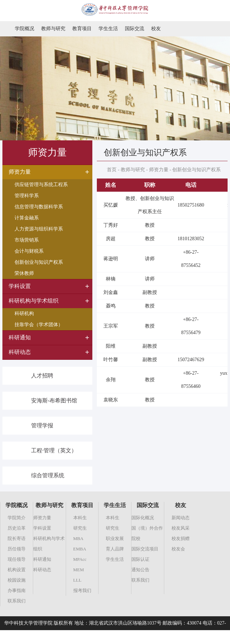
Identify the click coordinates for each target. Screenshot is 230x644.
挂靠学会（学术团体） (39, 325)
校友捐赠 (181, 538)
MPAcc (80, 559)
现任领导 (17, 559)
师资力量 (159, 170)
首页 (112, 170)
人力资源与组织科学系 (39, 229)
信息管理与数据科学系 (39, 207)
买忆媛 (111, 205)
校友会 (178, 549)
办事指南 (17, 590)
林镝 (111, 279)
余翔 (111, 380)
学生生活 (108, 29)
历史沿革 (17, 528)
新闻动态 (181, 518)
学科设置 (42, 528)
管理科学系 (27, 196)
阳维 (111, 346)
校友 (156, 29)
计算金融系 (27, 218)
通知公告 (140, 570)
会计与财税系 (29, 251)
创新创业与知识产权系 (39, 262)
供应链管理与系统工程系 (41, 185)
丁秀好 (111, 225)
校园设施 (17, 580)
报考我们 (82, 590)
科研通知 (42, 559)
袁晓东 (111, 400)
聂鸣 (111, 306)
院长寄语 (17, 538)
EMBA (80, 549)
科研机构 (24, 314)
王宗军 (111, 326)
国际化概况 (143, 518)
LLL (77, 580)
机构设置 (17, 570)
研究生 (80, 528)
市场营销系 (27, 240)
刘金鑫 (111, 292)
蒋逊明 (111, 259)
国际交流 (135, 29)
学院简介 (17, 518)
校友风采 (181, 528)
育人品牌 (115, 549)
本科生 (80, 518)
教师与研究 (53, 29)
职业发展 (115, 538)
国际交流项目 (145, 549)
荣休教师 (24, 273)
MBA (79, 538)
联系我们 (17, 601)
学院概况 (25, 29)
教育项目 (82, 29)
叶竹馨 (111, 360)
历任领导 (17, 549)
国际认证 (140, 559)
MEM (79, 570)
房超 (111, 239)
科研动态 (42, 570)
